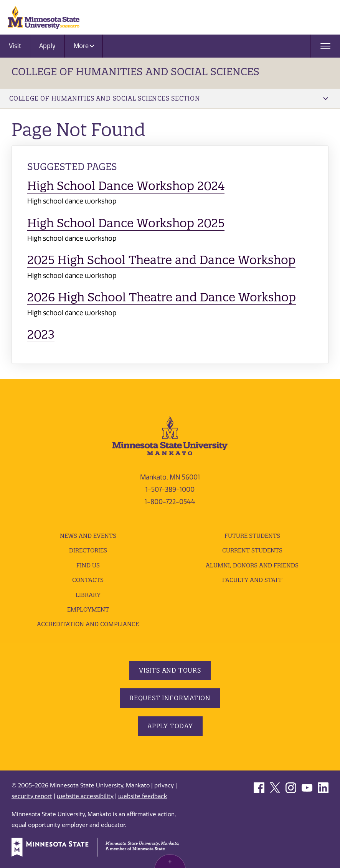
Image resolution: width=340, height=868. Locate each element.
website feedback (143, 796)
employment (88, 609)
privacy (164, 785)
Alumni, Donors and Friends (252, 565)
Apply (47, 46)
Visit (15, 46)
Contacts (88, 580)
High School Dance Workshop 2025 (126, 223)
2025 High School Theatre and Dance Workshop (161, 260)
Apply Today (170, 726)
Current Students (252, 550)
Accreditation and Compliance (88, 624)
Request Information (170, 698)
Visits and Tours (170, 670)
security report (32, 796)
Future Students (252, 536)
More (84, 46)
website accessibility (85, 796)
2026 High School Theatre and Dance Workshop (162, 297)
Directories (88, 550)
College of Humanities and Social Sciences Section (169, 98)
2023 (41, 334)
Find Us (88, 565)
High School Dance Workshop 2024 (126, 186)
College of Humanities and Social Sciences (135, 72)
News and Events (88, 536)
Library (88, 595)
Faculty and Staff (252, 580)
